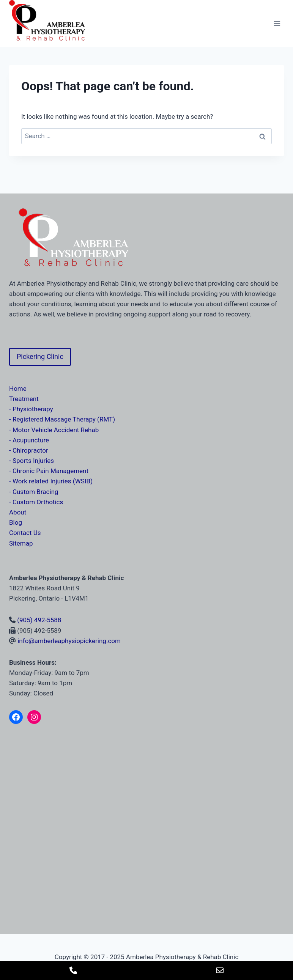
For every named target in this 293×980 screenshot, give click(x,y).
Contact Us (25, 533)
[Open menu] (277, 23)
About (18, 512)
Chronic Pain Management (50, 471)
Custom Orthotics (38, 502)
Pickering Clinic (40, 356)
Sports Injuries (33, 461)
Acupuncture (31, 440)
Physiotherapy (33, 409)
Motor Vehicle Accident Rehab (56, 430)
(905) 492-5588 (39, 620)
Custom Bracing (35, 492)
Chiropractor (30, 450)
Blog (16, 522)
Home (18, 389)
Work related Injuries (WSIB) (53, 481)
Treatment (24, 399)
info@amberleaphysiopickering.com (69, 641)
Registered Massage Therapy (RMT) (64, 419)
